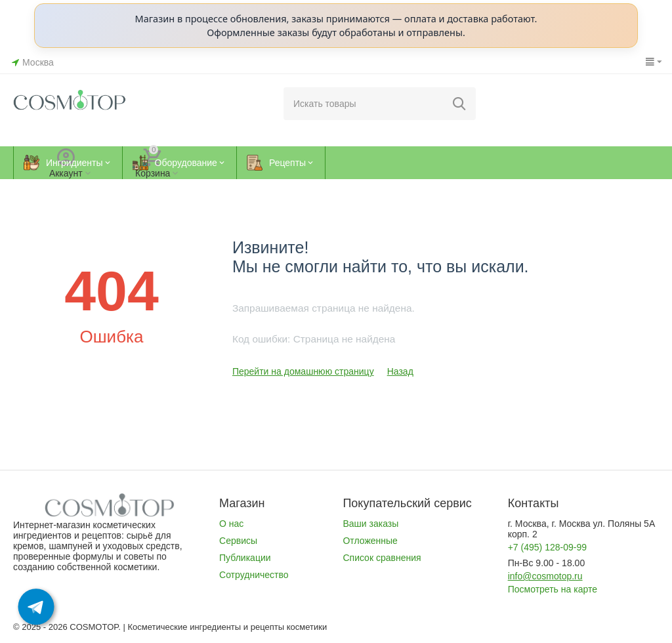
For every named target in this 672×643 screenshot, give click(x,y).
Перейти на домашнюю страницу (303, 371)
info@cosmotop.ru (545, 576)
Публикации (245, 558)
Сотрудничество (254, 575)
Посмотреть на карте (553, 589)
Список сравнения (382, 558)
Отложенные (370, 541)
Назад (400, 371)
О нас (231, 524)
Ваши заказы (370, 524)
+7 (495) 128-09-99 (547, 547)
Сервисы (238, 541)
